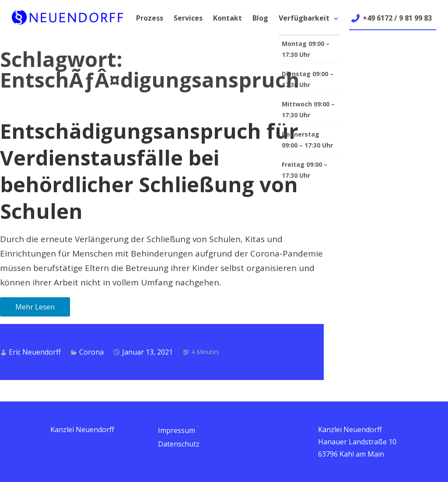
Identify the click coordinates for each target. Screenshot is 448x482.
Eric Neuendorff (35, 352)
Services (188, 18)
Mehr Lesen (35, 307)
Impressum (177, 430)
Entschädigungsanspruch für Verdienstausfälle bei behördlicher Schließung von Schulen (149, 171)
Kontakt (227, 18)
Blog (260, 18)
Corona (91, 352)
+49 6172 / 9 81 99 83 (397, 18)
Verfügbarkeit (304, 18)
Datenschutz (179, 444)
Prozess (150, 18)
